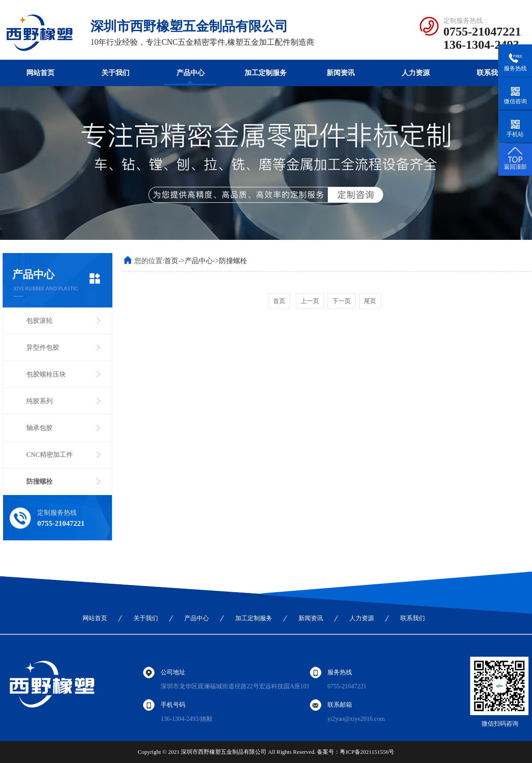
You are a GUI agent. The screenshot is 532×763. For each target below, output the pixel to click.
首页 (171, 261)
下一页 (341, 301)
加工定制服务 (266, 73)
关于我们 (115, 73)
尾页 (370, 301)
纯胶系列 (40, 401)
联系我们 (491, 73)
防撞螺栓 (40, 481)
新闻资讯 (341, 73)
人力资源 (416, 73)
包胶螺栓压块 (46, 374)
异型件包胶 (43, 347)
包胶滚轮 (40, 321)
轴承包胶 (40, 428)
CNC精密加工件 (50, 455)
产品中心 (191, 73)
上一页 (310, 301)
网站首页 (40, 73)
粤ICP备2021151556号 (367, 752)
